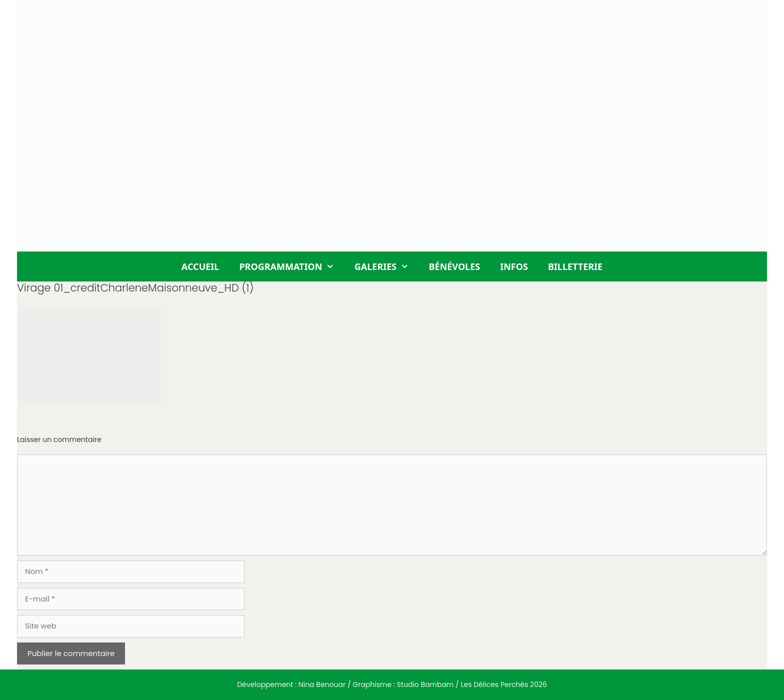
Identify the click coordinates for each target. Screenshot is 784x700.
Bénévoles (455, 266)
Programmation (291, 266)
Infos (514, 266)
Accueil (200, 266)
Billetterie (575, 266)
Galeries (387, 266)
